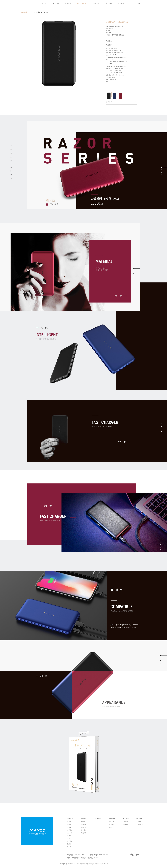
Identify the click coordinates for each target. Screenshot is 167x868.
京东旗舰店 (140, 825)
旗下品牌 (84, 830)
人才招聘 (125, 822)
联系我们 (125, 825)
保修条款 (111, 822)
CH (139, 3)
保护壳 (69, 822)
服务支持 (96, 3)
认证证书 (111, 827)
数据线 (69, 844)
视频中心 (84, 827)
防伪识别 (111, 825)
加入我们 (109, 3)
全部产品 (43, 3)
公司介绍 (84, 822)
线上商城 (121, 3)
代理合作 (68, 3)
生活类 (69, 827)
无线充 (69, 825)
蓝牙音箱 (70, 841)
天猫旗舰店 (140, 822)
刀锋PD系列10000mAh (40, 12)
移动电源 (24, 12)
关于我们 (56, 3)
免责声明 (84, 833)
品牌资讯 (84, 825)
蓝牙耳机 (70, 833)
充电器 (69, 838)
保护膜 (69, 847)
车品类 (69, 836)
